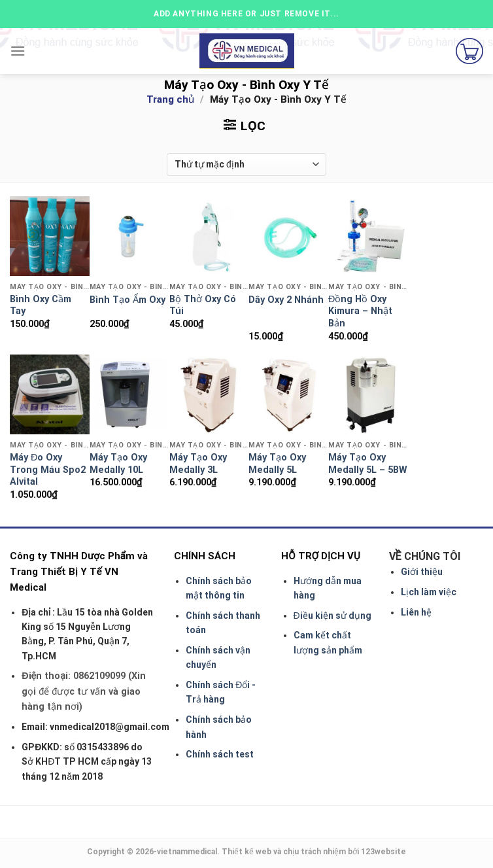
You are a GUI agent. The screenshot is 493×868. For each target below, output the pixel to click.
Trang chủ (170, 99)
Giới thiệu (422, 572)
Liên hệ (416, 612)
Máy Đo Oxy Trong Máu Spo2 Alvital (48, 470)
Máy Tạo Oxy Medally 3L (198, 464)
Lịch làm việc (429, 592)
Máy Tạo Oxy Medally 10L (118, 464)
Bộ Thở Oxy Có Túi (203, 305)
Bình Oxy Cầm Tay (41, 305)
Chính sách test (220, 754)
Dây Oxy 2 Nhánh (286, 300)
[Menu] (18, 51)
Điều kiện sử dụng (332, 616)
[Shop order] (246, 165)
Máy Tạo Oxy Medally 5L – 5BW (368, 464)
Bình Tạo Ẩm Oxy (127, 300)
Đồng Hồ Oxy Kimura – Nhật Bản (360, 311)
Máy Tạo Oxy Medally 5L (277, 464)
